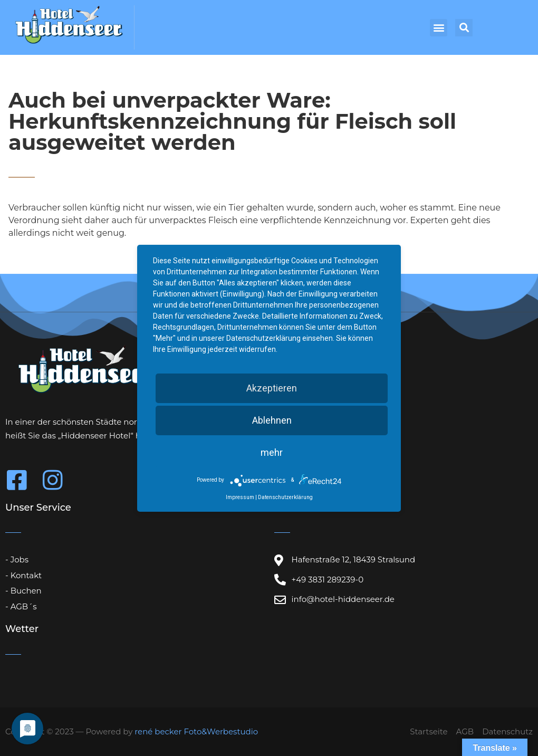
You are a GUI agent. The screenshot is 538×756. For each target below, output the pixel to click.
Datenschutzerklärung (285, 497)
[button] (439, 28)
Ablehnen (272, 420)
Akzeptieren (272, 388)
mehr (272, 452)
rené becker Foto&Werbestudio (196, 731)
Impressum (240, 497)
